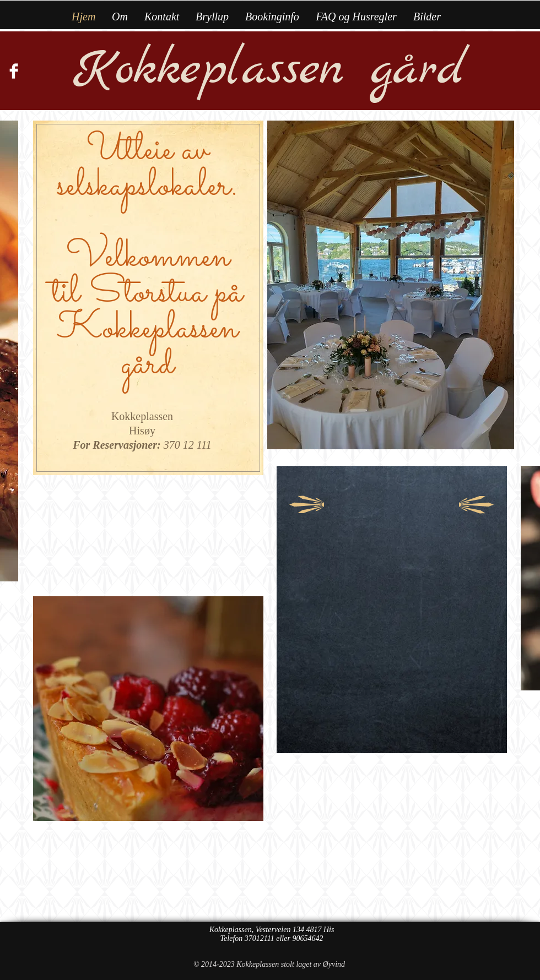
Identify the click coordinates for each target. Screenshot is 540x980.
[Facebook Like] (27, 99)
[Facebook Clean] (14, 71)
